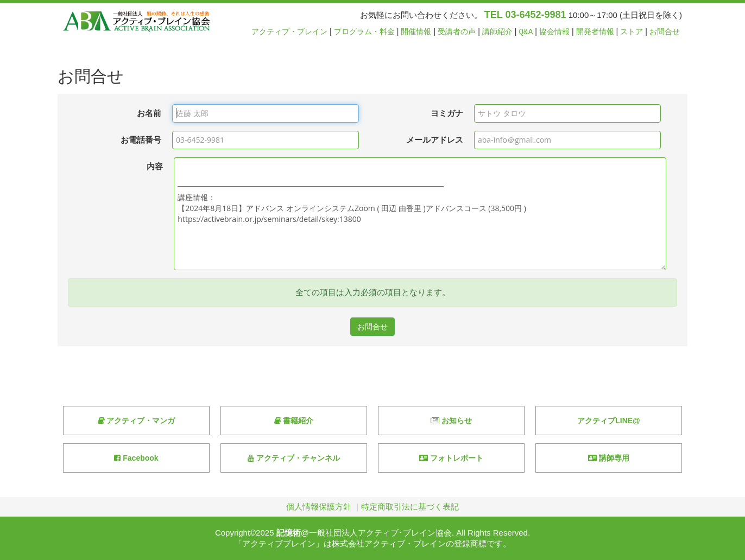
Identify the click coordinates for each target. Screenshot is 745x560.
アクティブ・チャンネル (294, 458)
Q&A (526, 32)
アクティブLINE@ (609, 421)
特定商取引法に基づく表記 (410, 507)
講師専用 (609, 458)
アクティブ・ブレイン (289, 32)
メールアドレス (435, 140)
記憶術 (289, 533)
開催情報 (416, 32)
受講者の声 (457, 32)
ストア (632, 32)
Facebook (136, 458)
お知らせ (451, 421)
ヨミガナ (447, 113)
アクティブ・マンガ (137, 421)
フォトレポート (451, 458)
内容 (155, 166)
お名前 (149, 113)
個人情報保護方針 (319, 507)
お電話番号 (141, 140)
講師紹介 (497, 32)
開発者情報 (595, 32)
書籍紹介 (294, 421)
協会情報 (554, 32)
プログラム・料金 (364, 32)
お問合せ (665, 32)
